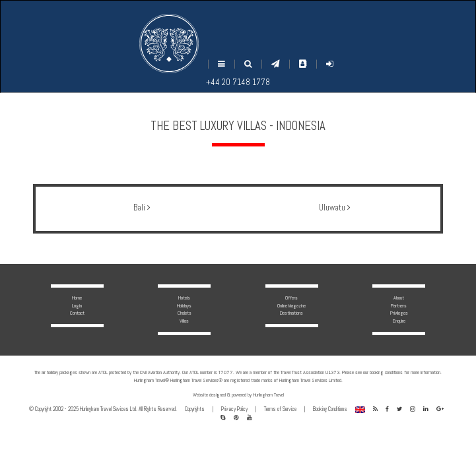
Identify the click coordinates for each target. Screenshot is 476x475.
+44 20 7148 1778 (238, 82)
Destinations (291, 313)
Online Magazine (291, 305)
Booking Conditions (330, 409)
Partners (399, 305)
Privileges (399, 313)
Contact (77, 313)
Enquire (399, 321)
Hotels (184, 298)
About (399, 298)
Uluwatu (334, 208)
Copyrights (195, 409)
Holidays (184, 305)
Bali (142, 208)
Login (77, 305)
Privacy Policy (234, 409)
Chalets (185, 313)
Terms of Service (280, 409)
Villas (184, 321)
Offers (291, 298)
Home (77, 298)
